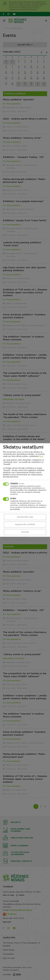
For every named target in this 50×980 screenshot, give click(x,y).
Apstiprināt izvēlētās (25, 525)
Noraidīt (25, 532)
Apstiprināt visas (25, 517)
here (41, 456)
